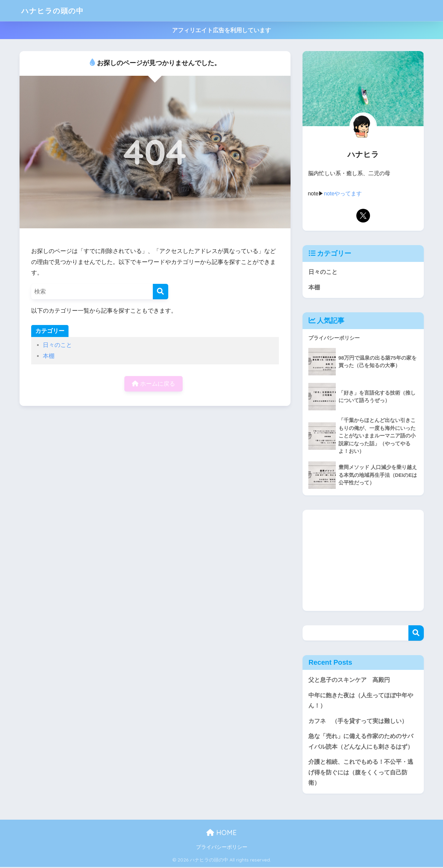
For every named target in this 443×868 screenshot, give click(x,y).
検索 (416, 633)
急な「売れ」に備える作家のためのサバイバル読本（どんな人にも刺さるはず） (361, 742)
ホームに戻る (153, 384)
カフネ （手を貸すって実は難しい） (358, 721)
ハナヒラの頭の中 (55, 10)
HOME (221, 833)
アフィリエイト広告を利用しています (221, 30)
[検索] (161, 292)
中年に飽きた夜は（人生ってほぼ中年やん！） (361, 701)
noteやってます (343, 194)
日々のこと (57, 345)
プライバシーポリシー (222, 848)
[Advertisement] (363, 560)
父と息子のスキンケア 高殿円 (349, 680)
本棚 (49, 356)
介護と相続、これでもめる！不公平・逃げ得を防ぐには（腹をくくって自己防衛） (361, 773)
